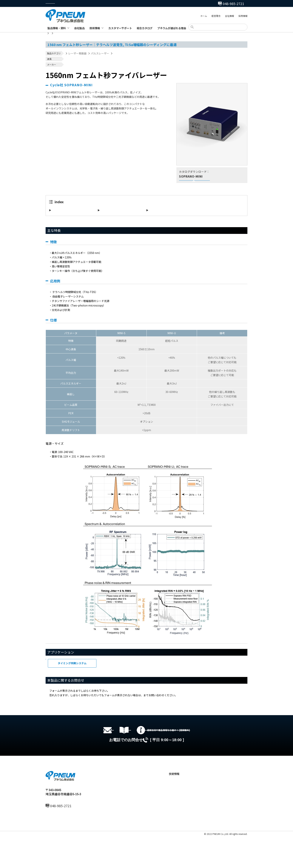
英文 (197, 184)
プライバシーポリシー (57, 865)
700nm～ (69, 60)
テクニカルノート (183, 823)
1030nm (68, 58)
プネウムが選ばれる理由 (172, 28)
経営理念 (216, 17)
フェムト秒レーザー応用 (70, 670)
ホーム (204, 17)
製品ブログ (179, 830)
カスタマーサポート (120, 28)
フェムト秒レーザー (125, 53)
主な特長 (57, 218)
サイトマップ (78, 865)
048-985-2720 (166, 4)
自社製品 (79, 28)
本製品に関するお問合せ (164, 218)
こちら (147, 702)
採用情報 (243, 17)
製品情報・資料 (57, 28)
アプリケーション (111, 218)
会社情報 (229, 17)
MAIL (54, 842)
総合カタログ (145, 28)
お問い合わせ (214, 823)
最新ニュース (139, 811)
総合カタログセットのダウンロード (152, 749)
